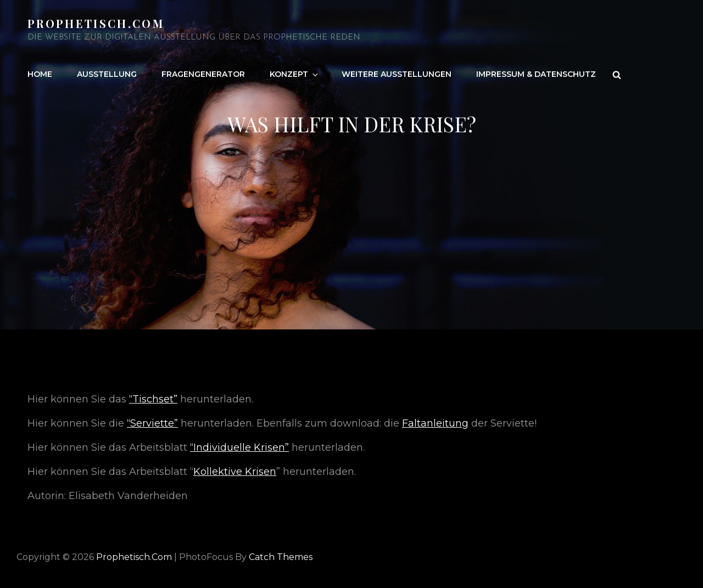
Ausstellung (107, 74)
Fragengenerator (203, 74)
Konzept (295, 74)
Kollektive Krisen (235, 472)
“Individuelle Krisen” (239, 447)
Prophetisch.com (96, 23)
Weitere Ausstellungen (397, 74)
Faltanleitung (435, 423)
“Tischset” (153, 399)
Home (40, 74)
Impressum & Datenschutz (536, 74)
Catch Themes (281, 557)
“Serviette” (152, 423)
